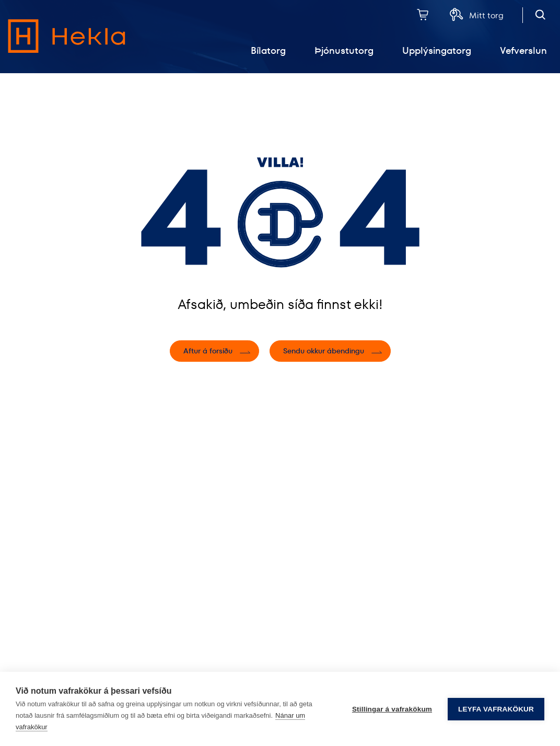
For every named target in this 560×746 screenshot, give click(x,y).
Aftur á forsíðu (208, 351)
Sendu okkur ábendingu (324, 351)
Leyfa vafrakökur (496, 709)
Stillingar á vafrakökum (392, 709)
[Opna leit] (540, 14)
